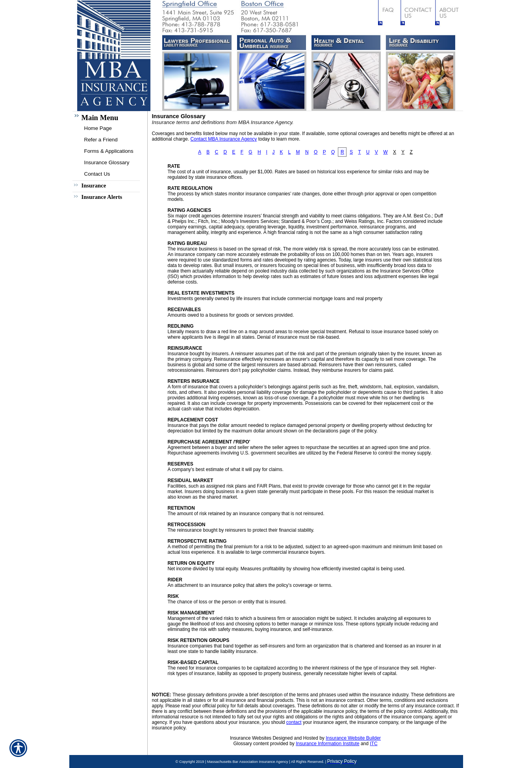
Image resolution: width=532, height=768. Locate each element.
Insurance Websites (251, 738)
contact (294, 722)
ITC (374, 744)
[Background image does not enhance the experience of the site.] (109, 117)
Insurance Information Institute (327, 744)
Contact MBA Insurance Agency (224, 139)
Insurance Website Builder (353, 738)
